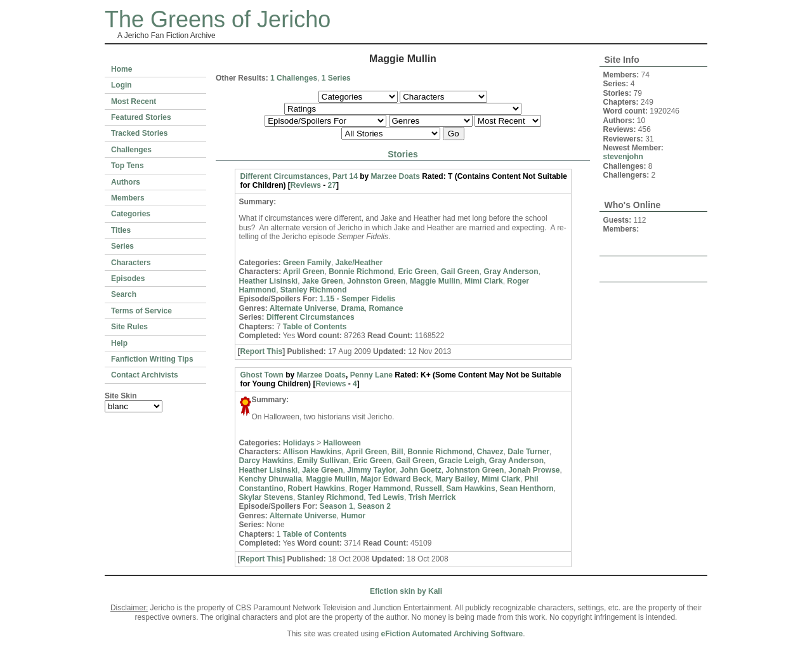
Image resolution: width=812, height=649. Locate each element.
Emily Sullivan (323, 461)
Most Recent (134, 102)
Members (128, 198)
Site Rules (129, 327)
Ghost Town (262, 375)
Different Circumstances (311, 317)
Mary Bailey (456, 479)
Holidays (299, 443)
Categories (131, 214)
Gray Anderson (511, 272)
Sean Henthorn (526, 488)
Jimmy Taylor (371, 470)
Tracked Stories (139, 133)
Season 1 (337, 506)
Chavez (490, 452)
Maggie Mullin (435, 281)
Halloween (342, 443)
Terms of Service (141, 311)
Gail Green (460, 272)
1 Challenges (294, 78)
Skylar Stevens (266, 497)
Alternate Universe (303, 308)
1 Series (336, 78)
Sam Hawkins (470, 488)
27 (332, 185)
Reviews (306, 185)
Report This (262, 351)
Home (121, 69)
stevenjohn (623, 157)
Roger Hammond (380, 488)
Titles (121, 230)
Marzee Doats (396, 176)
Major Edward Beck (396, 479)
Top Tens (128, 166)
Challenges (131, 150)
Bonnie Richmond (361, 272)
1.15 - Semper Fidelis (357, 299)
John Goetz (420, 470)
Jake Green (323, 281)
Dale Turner (528, 452)
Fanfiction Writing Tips (152, 359)
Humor (353, 516)
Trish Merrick (432, 497)
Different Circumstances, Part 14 (299, 176)
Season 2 (374, 506)
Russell (429, 488)
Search (124, 294)
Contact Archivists (145, 375)
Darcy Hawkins (266, 461)
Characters (131, 263)
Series (122, 246)
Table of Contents (315, 327)
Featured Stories (141, 117)
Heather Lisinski (269, 281)
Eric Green (417, 272)
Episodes (128, 279)
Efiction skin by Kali (406, 591)
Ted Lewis (386, 497)
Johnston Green (376, 281)
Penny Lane (371, 375)
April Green (304, 272)
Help (119, 343)
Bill (397, 452)
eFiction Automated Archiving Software (452, 634)
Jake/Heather (359, 263)
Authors (126, 182)
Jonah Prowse (534, 470)
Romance (386, 308)
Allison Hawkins (312, 452)
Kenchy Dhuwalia (271, 479)
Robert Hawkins (316, 488)
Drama (352, 308)
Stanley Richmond (314, 290)
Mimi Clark (484, 281)
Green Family (307, 263)
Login (121, 85)
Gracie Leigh (462, 461)
